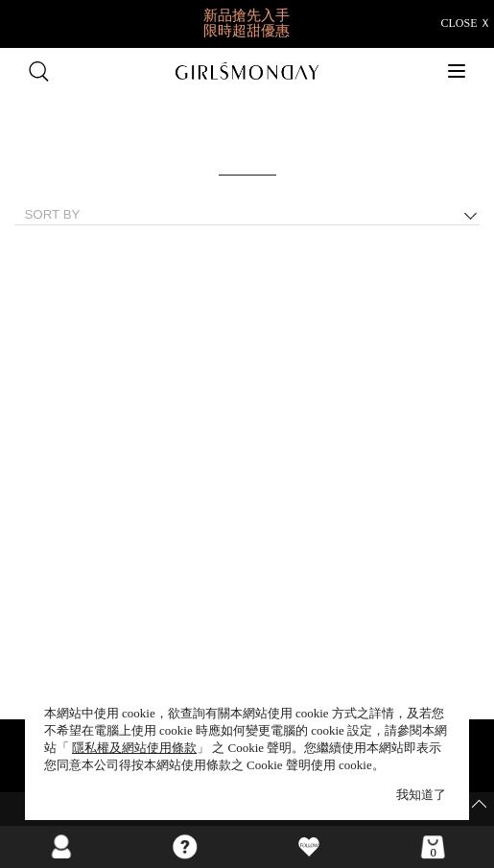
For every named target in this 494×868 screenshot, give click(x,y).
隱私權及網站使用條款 (134, 748)
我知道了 (421, 795)
